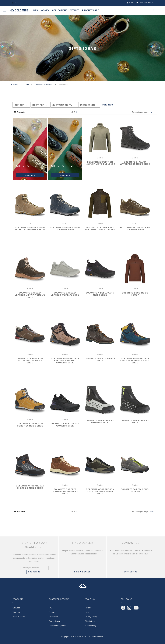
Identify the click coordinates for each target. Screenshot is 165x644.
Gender (21, 105)
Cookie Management (58, 626)
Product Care (91, 10)
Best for (40, 105)
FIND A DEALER (82, 572)
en (15, 3)
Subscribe (34, 572)
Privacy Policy (91, 617)
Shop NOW (30, 175)
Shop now (65, 175)
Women (45, 10)
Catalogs (16, 608)
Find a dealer (54, 621)
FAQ (51, 608)
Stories (75, 10)
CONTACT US (131, 572)
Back (16, 85)
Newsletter (53, 617)
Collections (60, 10)
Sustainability (64, 105)
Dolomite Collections (44, 85)
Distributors (90, 621)
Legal (87, 612)
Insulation (89, 105)
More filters (107, 105)
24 (152, 112)
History (88, 608)
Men (36, 10)
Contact (52, 612)
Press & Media (19, 617)
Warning (16, 612)
